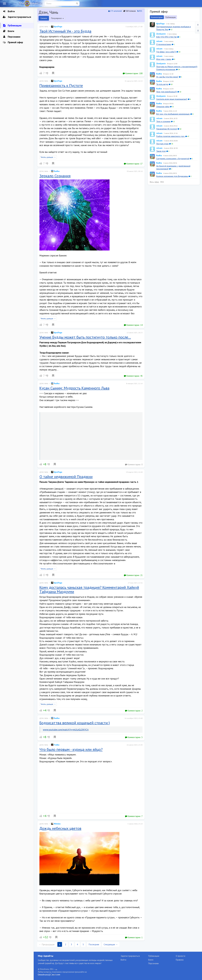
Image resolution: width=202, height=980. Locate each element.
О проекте (181, 956)
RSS (140, 11)
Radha (55, 171)
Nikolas (56, 824)
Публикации (12, 26)
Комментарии (157, 17)
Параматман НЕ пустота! (167, 129)
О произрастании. (164, 44)
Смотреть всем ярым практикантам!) (172, 99)
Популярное (57, 18)
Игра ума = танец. (164, 59)
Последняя (94, 944)
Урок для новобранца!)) (167, 92)
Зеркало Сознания (55, 176)
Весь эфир (154, 182)
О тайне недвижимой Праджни (66, 477)
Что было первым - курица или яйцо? (71, 749)
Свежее (44, 18)
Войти (9, 11)
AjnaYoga (57, 26)
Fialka (55, 745)
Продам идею (162, 144)
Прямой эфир (13, 42)
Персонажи (12, 37)
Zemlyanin (161, 34)
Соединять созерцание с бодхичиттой (173, 159)
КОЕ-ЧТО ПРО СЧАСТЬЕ (167, 37)
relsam (159, 41)
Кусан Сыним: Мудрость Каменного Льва (74, 388)
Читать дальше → (48, 157)
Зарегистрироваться (17, 17)
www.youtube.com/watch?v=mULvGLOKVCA (66, 730)
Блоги (8, 31)
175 (115, 11)
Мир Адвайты (46, 956)
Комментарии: (133, 73)
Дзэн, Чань (44, 27)
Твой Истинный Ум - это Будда (65, 31)
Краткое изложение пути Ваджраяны (172, 176)
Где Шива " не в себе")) (166, 52)
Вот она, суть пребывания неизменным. (173, 114)
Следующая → (111, 944)
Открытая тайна (163, 107)
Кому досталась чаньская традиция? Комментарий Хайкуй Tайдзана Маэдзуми (89, 589)
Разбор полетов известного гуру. (171, 136)
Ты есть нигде (162, 84)
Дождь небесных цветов (60, 828)
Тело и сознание (163, 121)
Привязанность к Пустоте (61, 85)
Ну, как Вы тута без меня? (167, 77)
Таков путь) (161, 151)
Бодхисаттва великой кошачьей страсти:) (75, 723)
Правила (180, 960)
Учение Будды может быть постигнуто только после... (85, 337)
